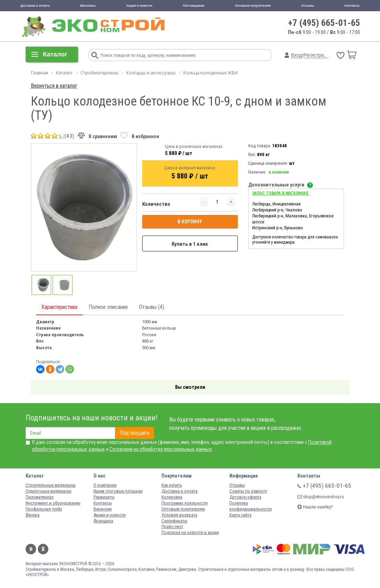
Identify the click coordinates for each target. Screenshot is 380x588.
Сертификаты (174, 521)
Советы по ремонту (248, 491)
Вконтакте (31, 549)
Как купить (172, 485)
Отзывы (308, 6)
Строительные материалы (51, 485)
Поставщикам (194, 6)
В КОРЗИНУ (190, 222)
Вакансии (103, 509)
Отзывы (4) (152, 307)
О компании (105, 485)
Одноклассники (43, 549)
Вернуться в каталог (54, 86)
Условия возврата (179, 515)
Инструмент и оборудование (53, 503)
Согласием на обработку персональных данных (161, 449)
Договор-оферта (245, 497)
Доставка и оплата (35, 6)
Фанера (33, 515)
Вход (297, 55)
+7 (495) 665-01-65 (324, 23)
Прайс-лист (172, 526)
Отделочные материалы (49, 491)
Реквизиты (104, 497)
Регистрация (318, 55)
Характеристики (59, 307)
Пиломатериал (40, 497)
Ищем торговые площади (118, 491)
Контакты (352, 6)
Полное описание (108, 307)
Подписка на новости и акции (190, 532)
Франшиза (103, 521)
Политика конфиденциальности (251, 506)
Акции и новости (139, 6)
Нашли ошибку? (315, 507)
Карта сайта (240, 515)
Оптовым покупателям (253, 6)
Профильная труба (44, 509)
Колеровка (172, 497)
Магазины (88, 6)
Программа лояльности (185, 503)
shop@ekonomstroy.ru (321, 497)
